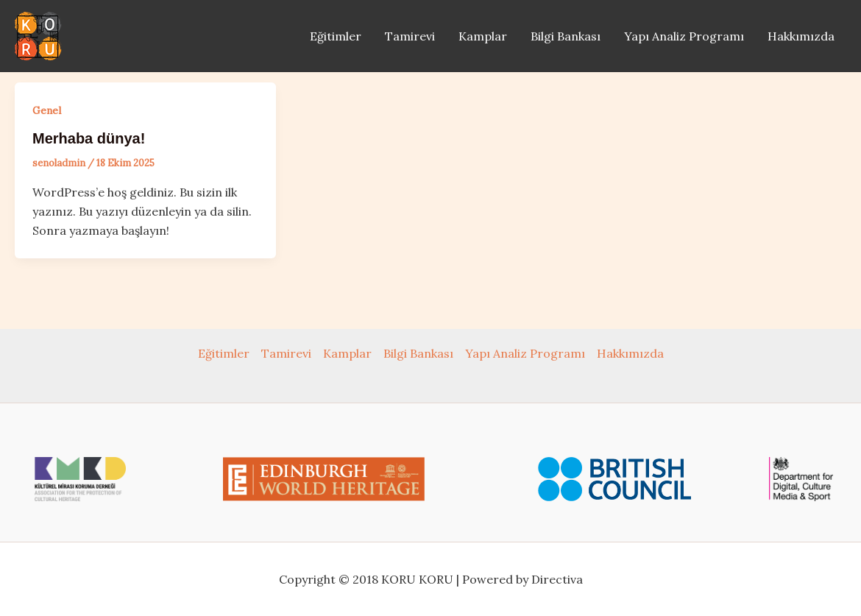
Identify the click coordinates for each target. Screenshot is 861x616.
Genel (47, 110)
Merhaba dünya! (89, 138)
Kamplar (483, 36)
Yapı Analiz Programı (684, 36)
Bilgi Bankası (566, 36)
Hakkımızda (801, 36)
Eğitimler (336, 36)
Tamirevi (410, 36)
